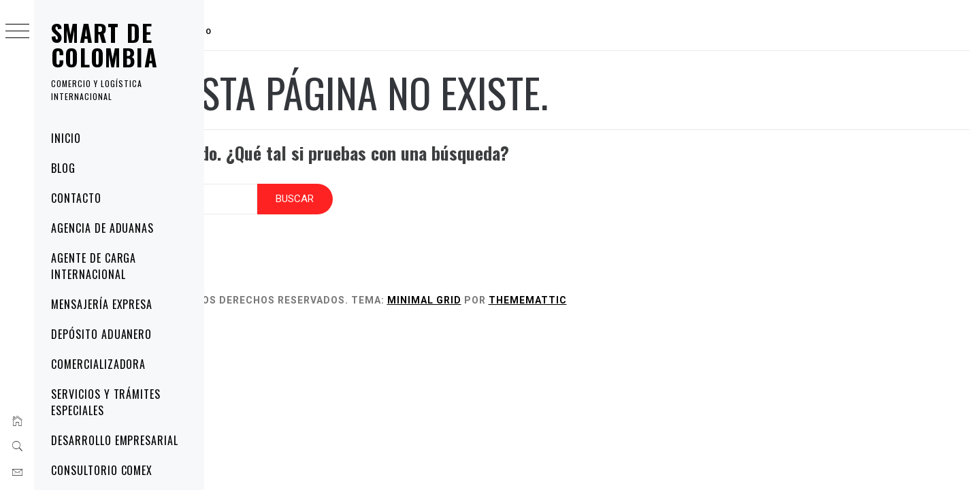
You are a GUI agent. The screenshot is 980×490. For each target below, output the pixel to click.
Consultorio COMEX (102, 470)
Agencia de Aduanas (102, 228)
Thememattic (661, 287)
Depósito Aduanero (101, 334)
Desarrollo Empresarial (115, 440)
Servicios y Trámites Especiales (106, 402)
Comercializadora (98, 364)
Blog (63, 168)
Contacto (76, 198)
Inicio (66, 138)
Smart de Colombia (104, 45)
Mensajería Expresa (102, 304)
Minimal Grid (558, 287)
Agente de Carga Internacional (94, 266)
